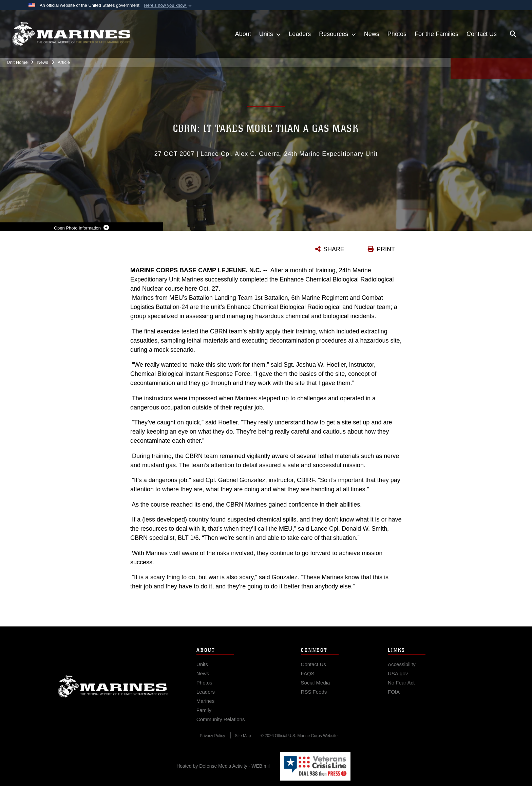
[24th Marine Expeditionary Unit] (71, 34)
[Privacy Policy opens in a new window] (213, 741)
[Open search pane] (513, 34)
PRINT (386, 249)
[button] (168, 5)
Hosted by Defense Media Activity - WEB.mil (223, 766)
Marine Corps (113, 691)
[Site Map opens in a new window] (243, 741)
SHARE (334, 249)
